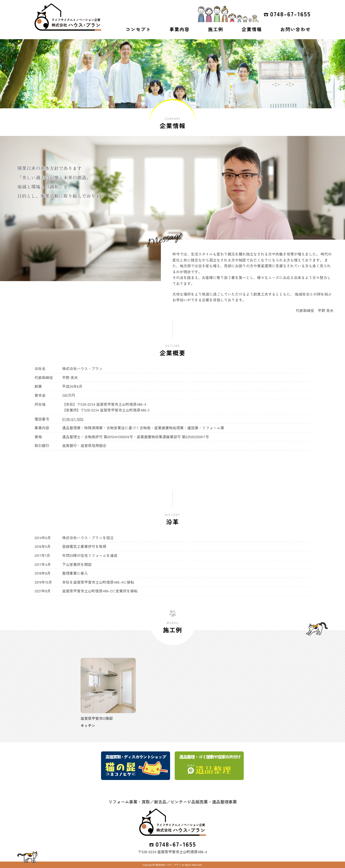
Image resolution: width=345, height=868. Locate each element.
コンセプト (138, 29)
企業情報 (252, 29)
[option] (108, 693)
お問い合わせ (296, 29)
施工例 (216, 29)
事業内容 (180, 29)
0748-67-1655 (290, 14)
